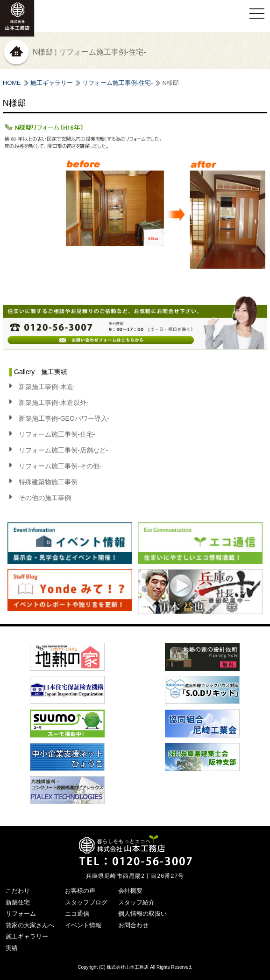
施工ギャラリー (52, 83)
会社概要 (130, 891)
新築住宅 (18, 902)
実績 (12, 948)
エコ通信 (77, 914)
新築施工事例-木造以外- (53, 403)
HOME (12, 83)
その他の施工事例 (45, 498)
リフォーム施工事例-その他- (60, 466)
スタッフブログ (86, 902)
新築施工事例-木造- (47, 387)
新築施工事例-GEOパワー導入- (64, 418)
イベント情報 (83, 925)
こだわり (18, 891)
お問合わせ (133, 925)
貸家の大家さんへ (30, 925)
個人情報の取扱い (142, 914)
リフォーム (21, 914)
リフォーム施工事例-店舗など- (63, 450)
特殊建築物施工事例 (48, 482)
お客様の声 (80, 891)
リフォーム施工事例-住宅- (118, 83)
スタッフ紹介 (136, 902)
